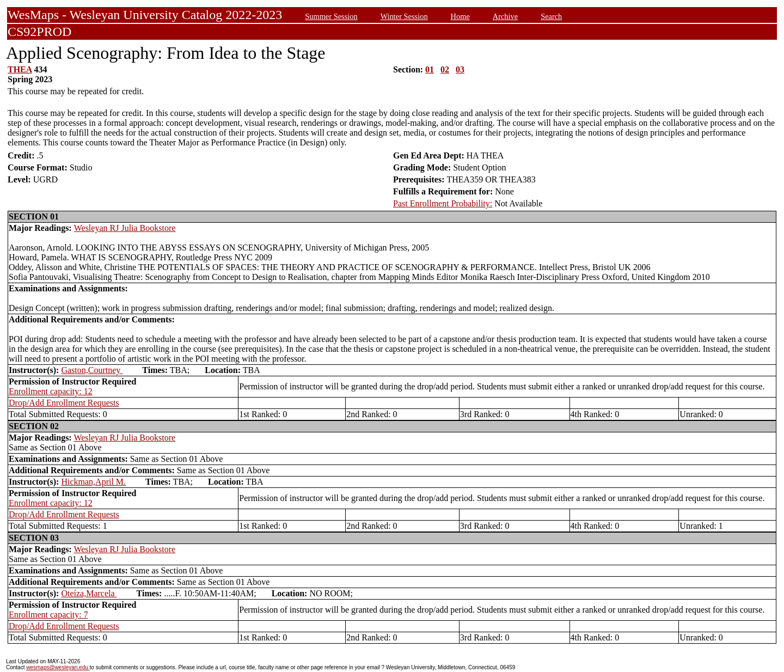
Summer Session (331, 16)
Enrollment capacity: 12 (51, 391)
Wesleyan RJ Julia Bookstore (125, 228)
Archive (505, 16)
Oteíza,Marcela (89, 593)
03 (460, 69)
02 (445, 69)
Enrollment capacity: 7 (48, 615)
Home (460, 16)
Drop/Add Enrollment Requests (64, 403)
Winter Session (404, 16)
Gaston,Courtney (92, 370)
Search (551, 16)
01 (430, 69)
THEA (20, 69)
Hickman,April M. (93, 482)
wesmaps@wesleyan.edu (58, 667)
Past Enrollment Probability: (443, 203)
